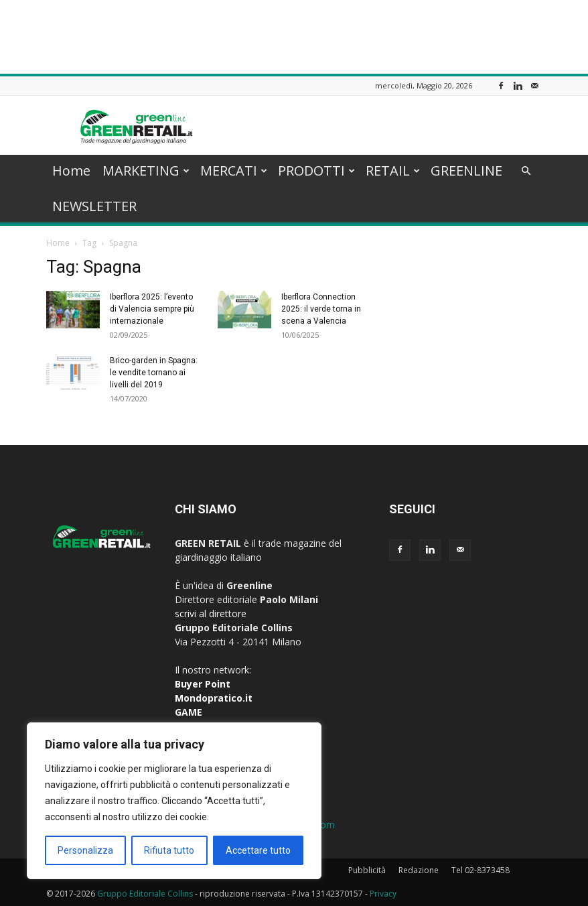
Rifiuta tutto (169, 850)
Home (71, 171)
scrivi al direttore (211, 613)
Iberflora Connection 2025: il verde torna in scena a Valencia (321, 309)
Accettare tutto (258, 850)
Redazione (419, 870)
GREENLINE (466, 171)
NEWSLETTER (94, 206)
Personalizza (85, 850)
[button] (526, 171)
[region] (174, 801)
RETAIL (393, 171)
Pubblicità (367, 870)
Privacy (383, 894)
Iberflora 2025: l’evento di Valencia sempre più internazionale (152, 309)
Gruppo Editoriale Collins (145, 894)
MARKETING (146, 171)
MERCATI (234, 171)
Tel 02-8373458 (481, 870)
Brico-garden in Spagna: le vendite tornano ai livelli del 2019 (154, 373)
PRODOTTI (316, 171)
